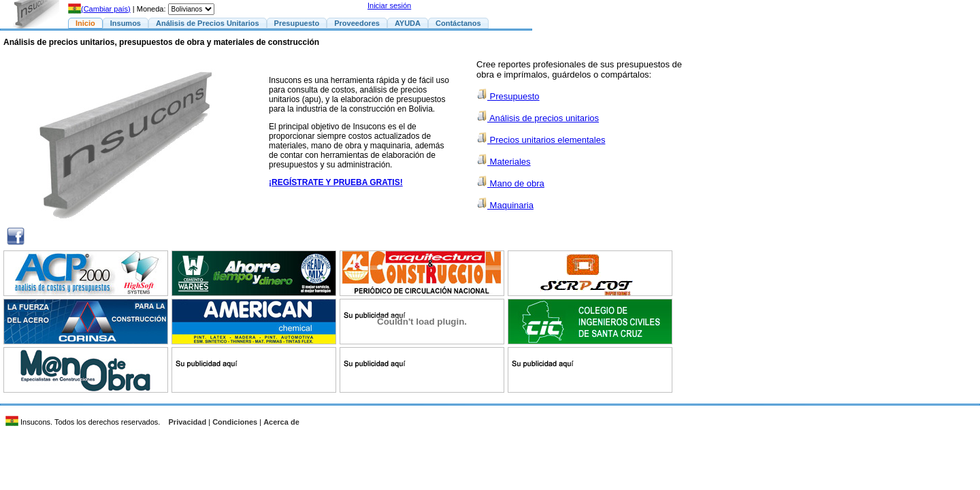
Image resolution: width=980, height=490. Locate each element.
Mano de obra (510, 183)
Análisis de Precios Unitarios (208, 23)
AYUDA (408, 23)
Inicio (85, 23)
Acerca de (281, 422)
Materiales (504, 162)
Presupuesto (297, 23)
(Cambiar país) (99, 9)
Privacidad (188, 422)
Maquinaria (505, 205)
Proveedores (357, 23)
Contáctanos (458, 23)
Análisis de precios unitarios (538, 118)
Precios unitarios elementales (541, 140)
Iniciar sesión (389, 5)
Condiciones (235, 422)
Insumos (126, 23)
